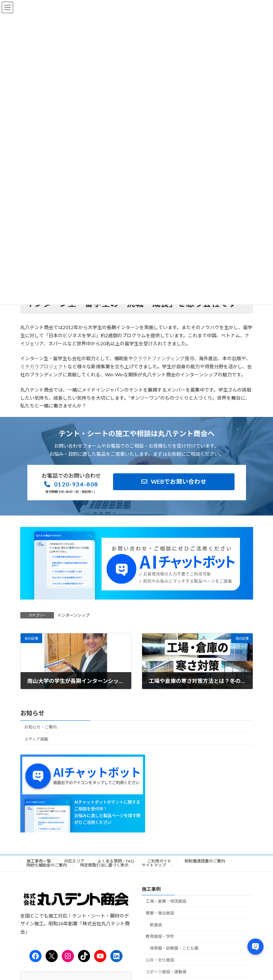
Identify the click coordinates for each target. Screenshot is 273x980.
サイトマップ (154, 865)
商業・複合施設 (160, 913)
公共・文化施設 (160, 960)
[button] (71, 484)
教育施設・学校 (160, 936)
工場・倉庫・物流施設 (166, 901)
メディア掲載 (36, 739)
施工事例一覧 (39, 861)
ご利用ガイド (159, 861)
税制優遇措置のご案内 (205, 861)
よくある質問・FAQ (116, 861)
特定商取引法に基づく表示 (104, 865)
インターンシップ (73, 615)
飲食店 (156, 925)
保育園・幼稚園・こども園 (174, 948)
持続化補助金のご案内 (47, 865)
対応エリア (74, 861)
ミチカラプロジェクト (44, 366)
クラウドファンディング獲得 (163, 358)
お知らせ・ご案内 (40, 727)
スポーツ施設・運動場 (166, 972)
